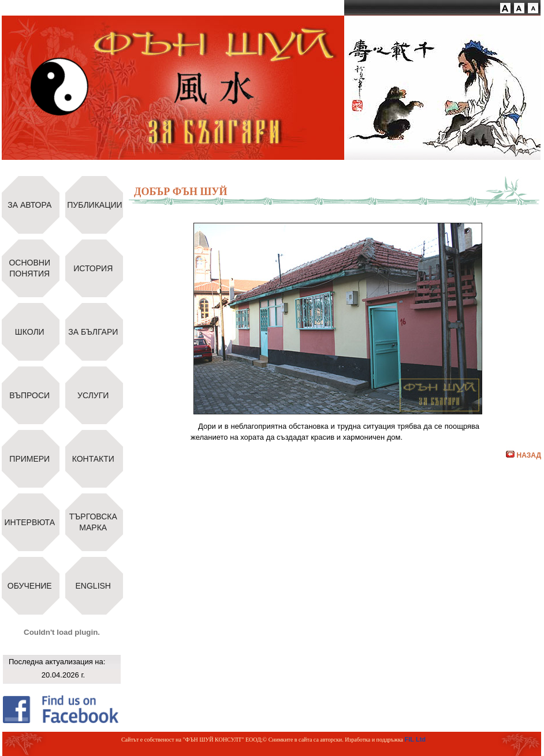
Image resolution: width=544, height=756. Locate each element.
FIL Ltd (415, 739)
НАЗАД (523, 455)
